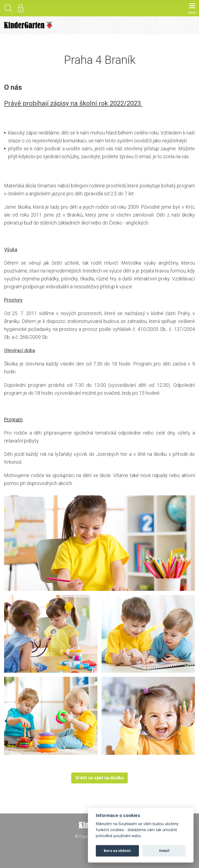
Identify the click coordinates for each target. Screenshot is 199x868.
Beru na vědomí (117, 851)
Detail (164, 851)
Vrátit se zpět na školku (99, 778)
